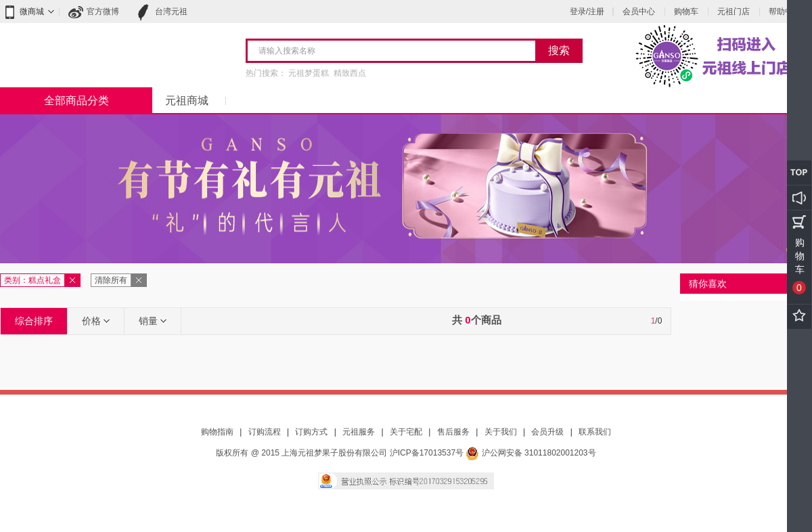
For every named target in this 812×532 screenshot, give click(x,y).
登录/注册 (587, 12)
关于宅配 (406, 432)
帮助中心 (785, 12)
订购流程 (265, 432)
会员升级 (547, 432)
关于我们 (501, 432)
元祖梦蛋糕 (309, 73)
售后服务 (453, 432)
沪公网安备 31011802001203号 (531, 453)
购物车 (686, 12)
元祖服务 (359, 432)
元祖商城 (187, 101)
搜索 (559, 50)
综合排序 (34, 321)
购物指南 (217, 432)
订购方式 (311, 432)
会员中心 (639, 12)
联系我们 (595, 432)
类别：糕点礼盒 (32, 280)
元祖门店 (734, 12)
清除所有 (111, 280)
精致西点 (350, 73)
